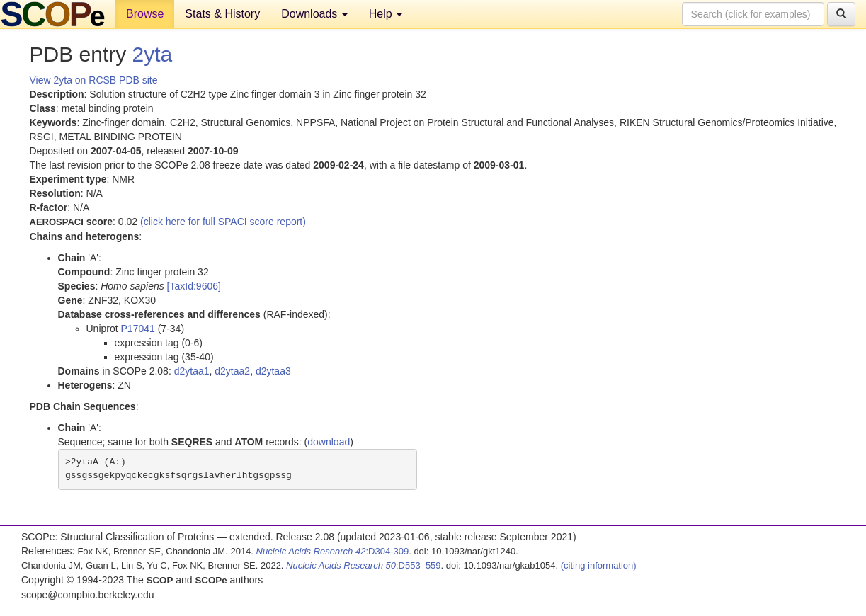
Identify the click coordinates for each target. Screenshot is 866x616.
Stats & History (222, 14)
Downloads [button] (314, 14)
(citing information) (599, 565)
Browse (145, 14)
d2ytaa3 (273, 371)
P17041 (138, 329)
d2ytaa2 (232, 371)
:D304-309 (333, 551)
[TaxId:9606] (194, 286)
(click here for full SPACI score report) (223, 222)
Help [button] (386, 14)
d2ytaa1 (192, 371)
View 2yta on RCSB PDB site (94, 80)
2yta (153, 54)
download (329, 442)
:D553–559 (364, 565)
